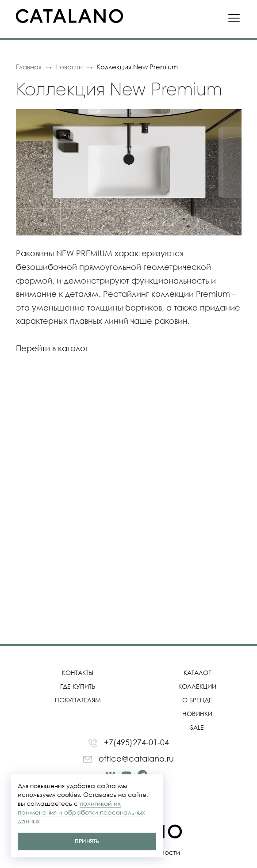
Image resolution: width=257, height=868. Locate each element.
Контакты (78, 673)
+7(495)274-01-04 (129, 742)
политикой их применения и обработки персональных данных (81, 812)
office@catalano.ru (128, 758)
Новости (69, 67)
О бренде (197, 700)
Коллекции (197, 686)
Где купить (78, 686)
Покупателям (78, 700)
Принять (87, 841)
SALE (197, 727)
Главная (29, 67)
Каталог (197, 673)
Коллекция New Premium (137, 67)
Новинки (197, 714)
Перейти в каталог (52, 348)
